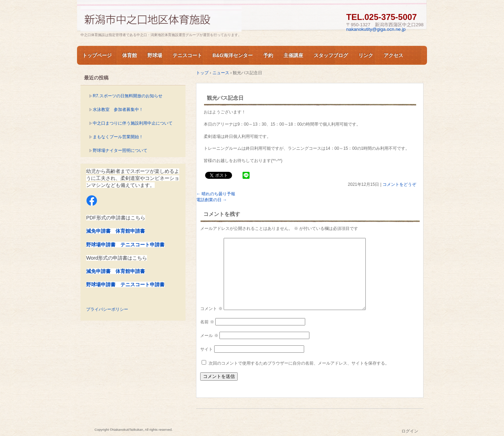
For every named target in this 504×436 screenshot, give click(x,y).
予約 (268, 55)
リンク (366, 55)
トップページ (97, 55)
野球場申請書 (101, 245)
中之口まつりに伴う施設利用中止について (133, 123)
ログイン (410, 431)
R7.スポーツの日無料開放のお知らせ (128, 96)
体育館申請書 (130, 231)
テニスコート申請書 (142, 245)
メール (209, 336)
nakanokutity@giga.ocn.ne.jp (376, 29)
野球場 (155, 55)
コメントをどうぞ (399, 184)
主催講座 (293, 55)
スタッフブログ (331, 55)
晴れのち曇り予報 (216, 194)
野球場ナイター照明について (120, 150)
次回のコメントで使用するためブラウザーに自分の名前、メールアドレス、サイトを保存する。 (299, 363)
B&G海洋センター (233, 55)
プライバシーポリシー (107, 309)
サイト (206, 349)
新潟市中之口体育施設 (161, 19)
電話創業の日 (212, 200)
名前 (207, 322)
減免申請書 (98, 231)
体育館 (129, 55)
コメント (211, 309)
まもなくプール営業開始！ (118, 137)
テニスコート (187, 55)
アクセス (393, 55)
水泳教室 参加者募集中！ (118, 110)
